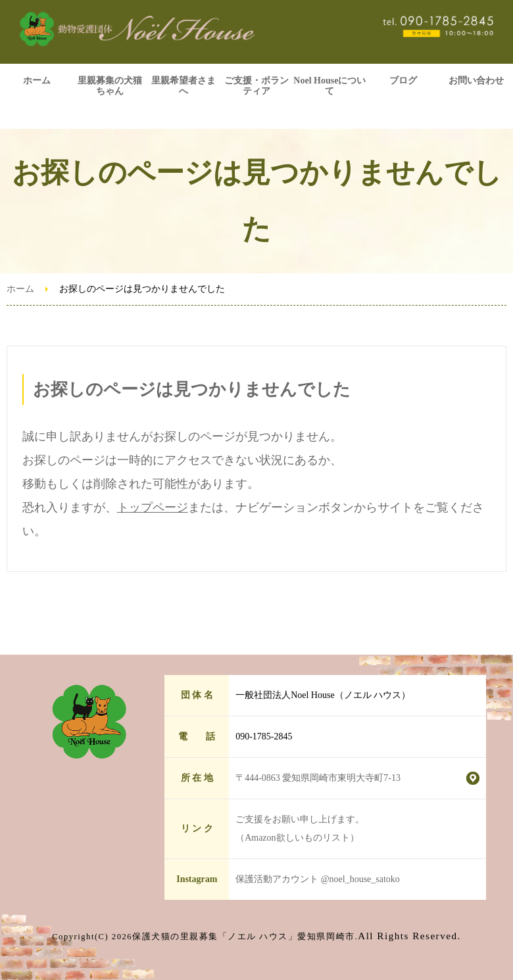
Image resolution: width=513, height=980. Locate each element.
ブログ (403, 81)
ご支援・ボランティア (256, 86)
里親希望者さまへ (183, 86)
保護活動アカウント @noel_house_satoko (318, 879)
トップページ (153, 507)
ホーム (37, 81)
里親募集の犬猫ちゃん (110, 86)
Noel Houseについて (330, 86)
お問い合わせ (476, 81)
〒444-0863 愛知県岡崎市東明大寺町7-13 (318, 778)
